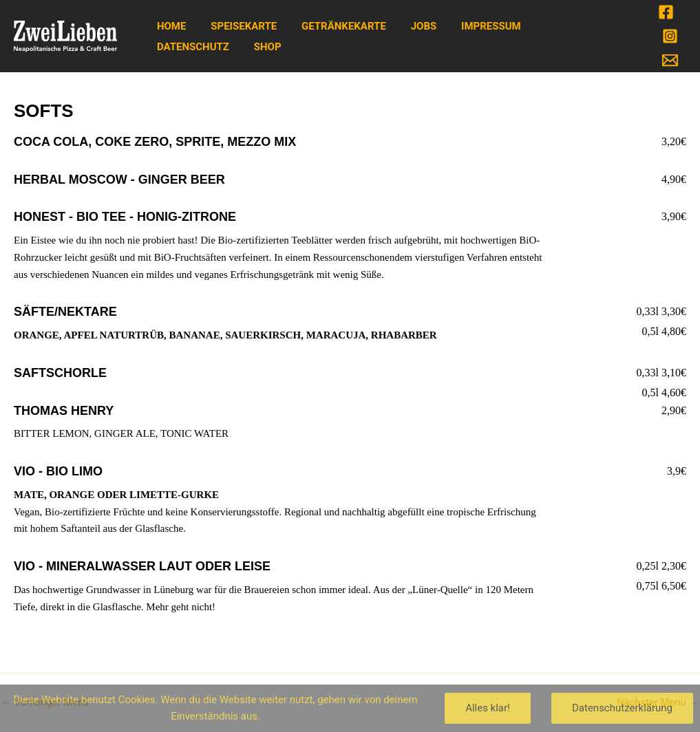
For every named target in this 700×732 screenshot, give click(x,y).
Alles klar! (488, 708)
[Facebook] (666, 12)
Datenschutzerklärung (622, 708)
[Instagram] (670, 36)
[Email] (670, 60)
